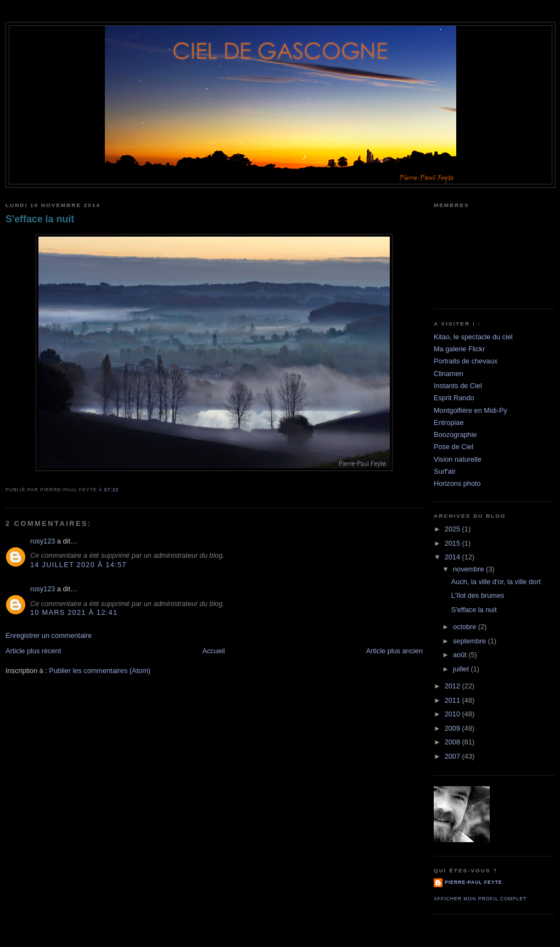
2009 (453, 728)
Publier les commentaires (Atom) (100, 671)
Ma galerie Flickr (459, 349)
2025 (453, 529)
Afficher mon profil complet (480, 899)
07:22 (111, 490)
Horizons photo (457, 483)
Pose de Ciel (453, 447)
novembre (469, 569)
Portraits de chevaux (466, 361)
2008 (453, 742)
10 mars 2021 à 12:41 (74, 612)
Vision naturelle (458, 459)
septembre (471, 641)
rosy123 (43, 541)
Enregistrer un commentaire (49, 635)
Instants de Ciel (458, 386)
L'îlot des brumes (478, 595)
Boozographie (455, 435)
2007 (453, 756)
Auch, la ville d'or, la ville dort (496, 582)
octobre (466, 627)
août (461, 655)
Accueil (213, 651)
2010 (453, 714)
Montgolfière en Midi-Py (471, 410)
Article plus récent (33, 651)
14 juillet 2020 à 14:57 (79, 565)
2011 (453, 700)
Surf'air (445, 471)
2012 (453, 686)
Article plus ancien (394, 651)
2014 (453, 557)
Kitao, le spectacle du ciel (473, 337)
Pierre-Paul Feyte (473, 882)
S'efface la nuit (40, 219)
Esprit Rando (454, 398)
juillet (462, 669)
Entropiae (449, 422)
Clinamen (449, 374)
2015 (453, 543)
